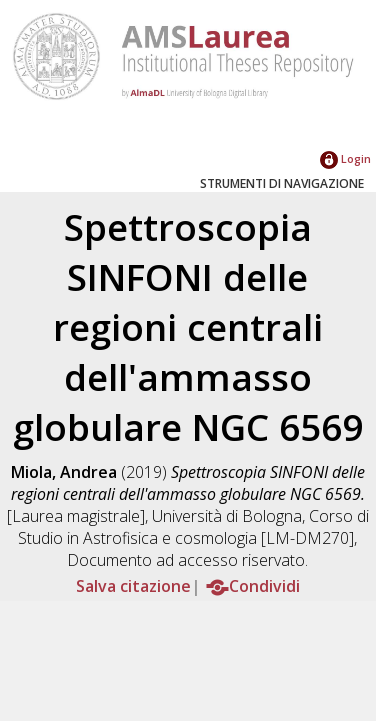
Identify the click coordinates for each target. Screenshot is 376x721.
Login (345, 158)
